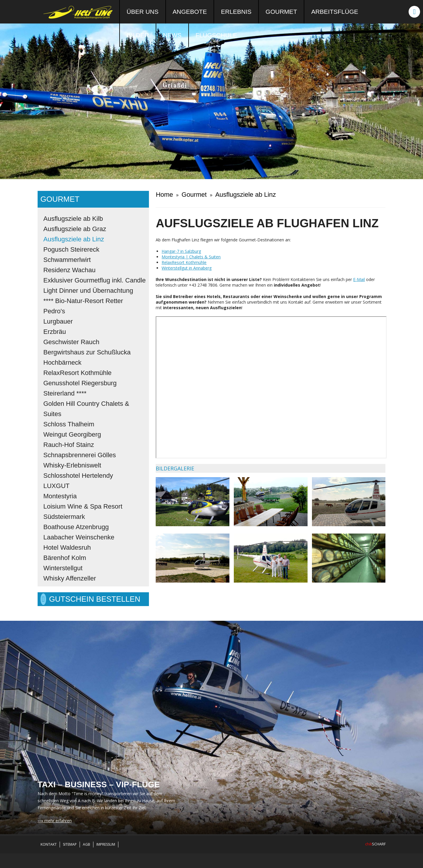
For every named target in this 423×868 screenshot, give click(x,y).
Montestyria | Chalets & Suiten (191, 257)
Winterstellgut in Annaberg (187, 268)
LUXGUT (57, 486)
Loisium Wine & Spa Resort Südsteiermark (83, 512)
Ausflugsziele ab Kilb (73, 219)
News (172, 35)
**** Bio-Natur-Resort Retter (83, 301)
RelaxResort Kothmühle (78, 373)
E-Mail (359, 279)
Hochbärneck (63, 362)
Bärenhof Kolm (65, 558)
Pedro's (54, 311)
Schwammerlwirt (67, 260)
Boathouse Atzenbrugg (76, 527)
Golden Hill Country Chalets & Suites (86, 409)
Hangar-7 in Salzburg (181, 251)
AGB (87, 844)
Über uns (143, 12)
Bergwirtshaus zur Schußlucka (87, 352)
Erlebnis (236, 12)
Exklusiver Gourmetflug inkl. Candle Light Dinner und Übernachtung (95, 285)
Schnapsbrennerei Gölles (80, 455)
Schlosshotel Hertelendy (78, 476)
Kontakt (49, 844)
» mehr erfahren (56, 821)
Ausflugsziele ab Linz (74, 239)
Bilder (138, 35)
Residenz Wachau (70, 270)
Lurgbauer (58, 321)
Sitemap (70, 844)
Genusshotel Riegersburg (80, 383)
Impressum (106, 844)
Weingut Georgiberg (72, 434)
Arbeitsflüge (335, 12)
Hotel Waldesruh (67, 547)
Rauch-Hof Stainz (69, 445)
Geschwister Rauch (72, 342)
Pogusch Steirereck (72, 249)
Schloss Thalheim (69, 424)
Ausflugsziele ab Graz (75, 229)
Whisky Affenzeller (70, 578)
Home (164, 195)
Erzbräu (55, 332)
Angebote (190, 12)
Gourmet (281, 12)
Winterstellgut (63, 568)
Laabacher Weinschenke (79, 537)
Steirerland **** (65, 393)
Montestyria (60, 496)
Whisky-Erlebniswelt (72, 465)
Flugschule (216, 35)
